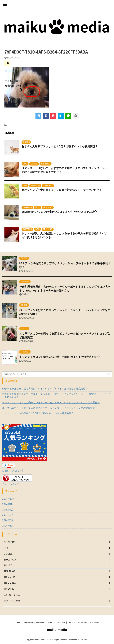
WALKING (61, 622)
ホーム (18, 622)
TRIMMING (28, 622)
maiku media (57, 629)
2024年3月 (8, 526)
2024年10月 (9, 504)
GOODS (71, 622)
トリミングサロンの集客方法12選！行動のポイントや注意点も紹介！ (61, 357)
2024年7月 (8, 510)
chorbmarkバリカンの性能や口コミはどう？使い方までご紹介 (59, 212)
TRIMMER (40, 622)
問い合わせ (82, 622)
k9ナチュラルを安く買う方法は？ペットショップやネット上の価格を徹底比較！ (45, 389)
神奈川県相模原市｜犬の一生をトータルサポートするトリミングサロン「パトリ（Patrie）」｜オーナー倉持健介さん (56, 396)
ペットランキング (11, 484)
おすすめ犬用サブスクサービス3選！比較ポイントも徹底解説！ (60, 146)
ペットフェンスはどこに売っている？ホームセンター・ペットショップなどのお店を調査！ (51, 403)
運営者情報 (94, 622)
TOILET (50, 622)
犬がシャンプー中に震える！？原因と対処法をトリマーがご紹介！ (62, 190)
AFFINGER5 (83, 639)
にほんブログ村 (13, 471)
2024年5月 (8, 520)
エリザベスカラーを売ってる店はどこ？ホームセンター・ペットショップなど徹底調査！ (50, 408)
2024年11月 (9, 499)
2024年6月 (8, 515)
